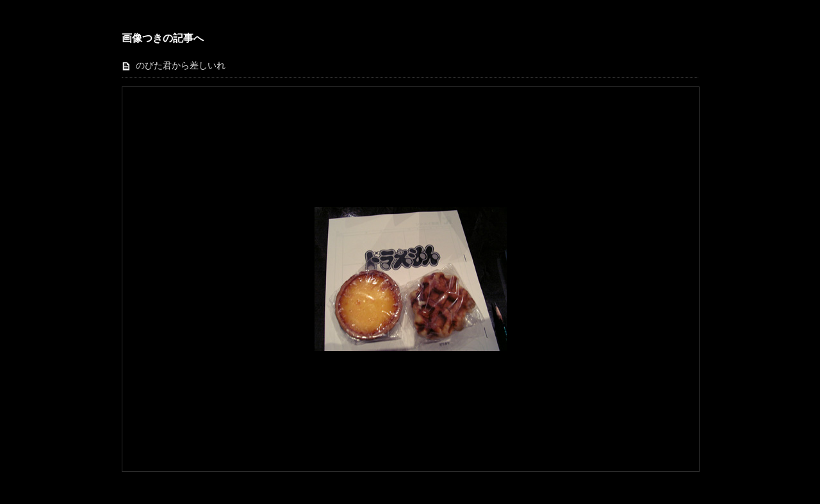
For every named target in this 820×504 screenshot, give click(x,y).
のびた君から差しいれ (181, 66)
